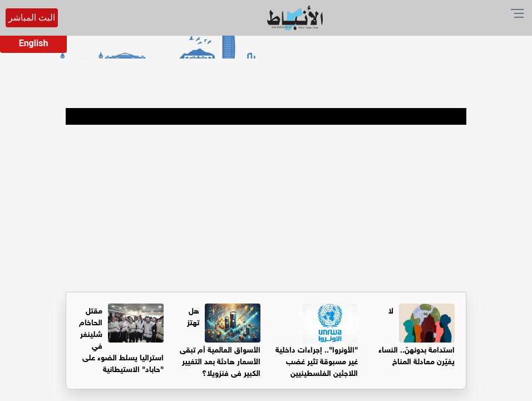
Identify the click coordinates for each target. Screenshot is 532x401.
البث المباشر (32, 18)
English (34, 43)
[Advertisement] (266, 208)
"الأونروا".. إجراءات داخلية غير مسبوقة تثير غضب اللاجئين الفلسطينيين (317, 360)
